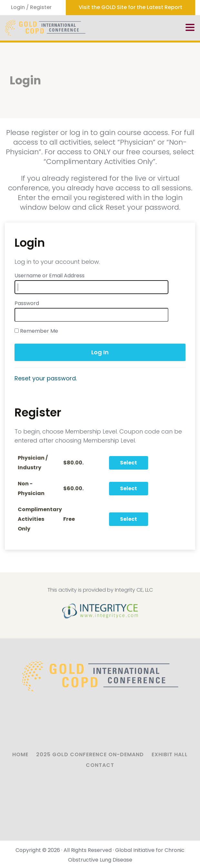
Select (129, 463)
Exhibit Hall (170, 754)
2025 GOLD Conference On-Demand (90, 754)
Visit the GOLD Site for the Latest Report (130, 7)
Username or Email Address (50, 276)
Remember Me (36, 331)
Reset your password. (46, 378)
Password (27, 303)
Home (20, 754)
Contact (100, 765)
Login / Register (31, 7)
